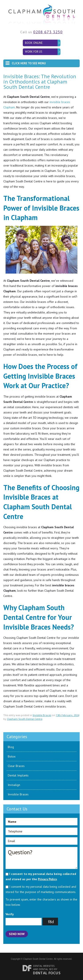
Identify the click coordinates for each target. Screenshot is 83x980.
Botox (12, 756)
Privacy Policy (47, 879)
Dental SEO (46, 969)
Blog (11, 747)
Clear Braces (16, 766)
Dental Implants (18, 775)
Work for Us (34, 52)
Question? (41, 858)
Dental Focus (47, 973)
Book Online (34, 43)
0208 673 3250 (48, 32)
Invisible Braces (42, 715)
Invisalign (14, 785)
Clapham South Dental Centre (25, 719)
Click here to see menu (26, 62)
